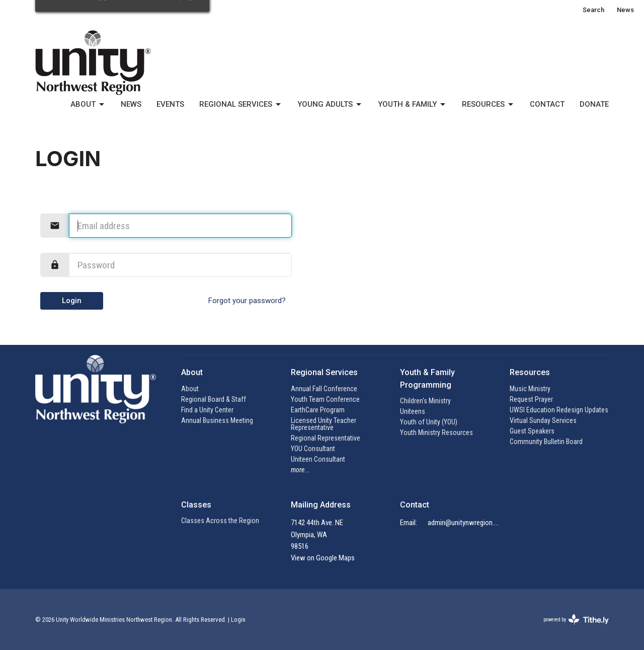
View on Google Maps (323, 558)
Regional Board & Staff (214, 399)
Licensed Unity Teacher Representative (324, 424)
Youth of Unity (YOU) (429, 422)
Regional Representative (326, 438)
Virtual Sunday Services (543, 420)
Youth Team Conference (325, 399)
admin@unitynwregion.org (464, 523)
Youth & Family (412, 105)
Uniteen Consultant (318, 459)
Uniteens (413, 411)
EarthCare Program (318, 410)
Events (170, 104)
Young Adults (330, 105)
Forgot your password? (247, 301)
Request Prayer (531, 399)
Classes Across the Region (220, 521)
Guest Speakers (532, 431)
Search (593, 10)
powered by (576, 620)
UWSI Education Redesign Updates (559, 410)
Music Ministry (530, 389)
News (625, 10)
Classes (196, 505)
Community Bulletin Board (546, 442)
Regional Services (241, 105)
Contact (547, 104)
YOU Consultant (313, 449)
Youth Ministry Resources (436, 432)
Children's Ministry (425, 401)
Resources (488, 105)
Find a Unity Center (207, 410)
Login (72, 301)
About (88, 105)
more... (301, 470)
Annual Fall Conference (324, 389)
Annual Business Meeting (217, 420)
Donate (594, 104)
